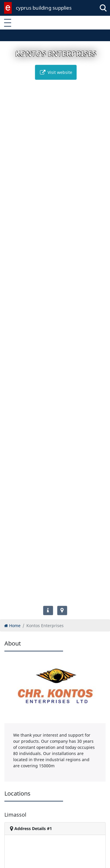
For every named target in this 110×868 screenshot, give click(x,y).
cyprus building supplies (44, 8)
